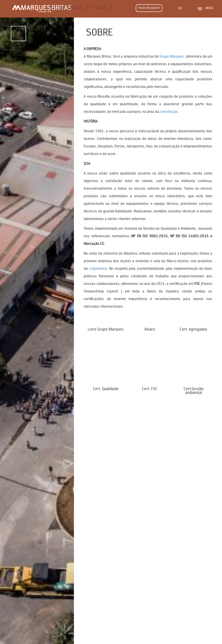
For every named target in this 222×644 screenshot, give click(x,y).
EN (180, 9)
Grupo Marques (172, 57)
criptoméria (98, 269)
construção (169, 112)
